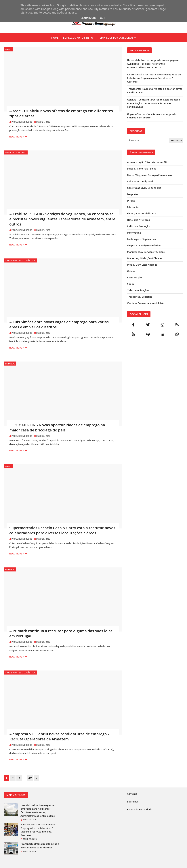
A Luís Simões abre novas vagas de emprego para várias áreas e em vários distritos (59, 324)
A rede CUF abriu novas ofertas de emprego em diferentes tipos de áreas (61, 113)
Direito (131, 201)
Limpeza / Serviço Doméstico (144, 245)
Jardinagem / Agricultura (142, 239)
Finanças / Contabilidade (142, 213)
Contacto (132, 794)
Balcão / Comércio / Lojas (142, 169)
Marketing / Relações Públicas (145, 258)
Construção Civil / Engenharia (144, 188)
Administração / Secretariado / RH (147, 162)
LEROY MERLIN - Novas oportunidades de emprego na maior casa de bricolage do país (57, 428)
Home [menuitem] (55, 38)
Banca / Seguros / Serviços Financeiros (149, 175)
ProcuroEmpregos (22, 122)
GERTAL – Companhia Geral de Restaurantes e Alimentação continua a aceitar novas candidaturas (154, 103)
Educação (133, 207)
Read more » (17, 137)
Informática (134, 233)
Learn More (88, 18)
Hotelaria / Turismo (139, 220)
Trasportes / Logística (140, 297)
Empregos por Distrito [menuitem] (78, 38)
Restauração (134, 277)
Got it (104, 18)
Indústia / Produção (139, 226)
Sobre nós (133, 802)
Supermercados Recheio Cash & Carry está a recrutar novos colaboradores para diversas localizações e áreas (62, 530)
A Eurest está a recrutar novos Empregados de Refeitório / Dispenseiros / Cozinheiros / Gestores (154, 78)
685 (30, 778)
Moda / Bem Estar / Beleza (142, 265)
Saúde (131, 284)
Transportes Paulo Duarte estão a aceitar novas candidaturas (155, 91)
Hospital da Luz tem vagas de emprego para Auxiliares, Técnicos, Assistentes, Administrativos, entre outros (153, 64)
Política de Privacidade (140, 809)
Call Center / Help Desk (140, 181)
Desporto (132, 194)
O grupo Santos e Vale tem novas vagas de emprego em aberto (152, 116)
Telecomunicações (138, 290)
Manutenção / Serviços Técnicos (146, 252)
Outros (131, 271)
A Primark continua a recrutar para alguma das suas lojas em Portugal (61, 633)
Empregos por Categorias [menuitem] (117, 38)
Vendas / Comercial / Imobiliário (146, 303)
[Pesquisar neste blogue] (148, 140)
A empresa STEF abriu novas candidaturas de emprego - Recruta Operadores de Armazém (59, 736)
